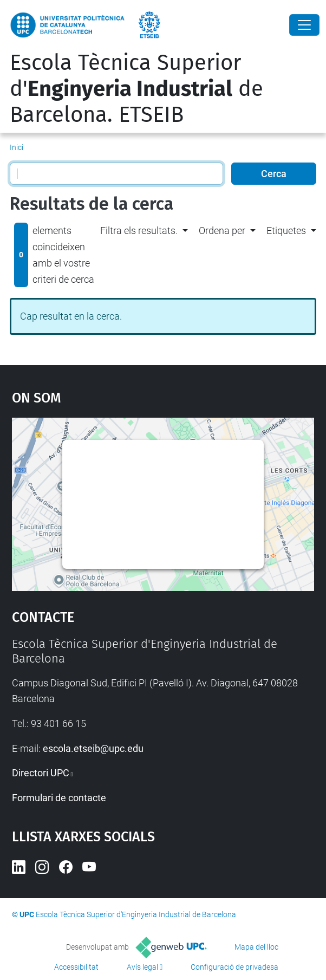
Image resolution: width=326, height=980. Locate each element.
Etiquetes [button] (286, 231)
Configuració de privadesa (234, 967)
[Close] (304, 25)
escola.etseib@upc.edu (93, 748)
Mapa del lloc (256, 947)
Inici (17, 147)
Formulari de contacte (59, 798)
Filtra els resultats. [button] (139, 231)
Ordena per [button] (222, 231)
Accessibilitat (76, 967)
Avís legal (142, 967)
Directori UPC (41, 773)
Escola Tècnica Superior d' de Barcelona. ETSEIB (136, 89)
